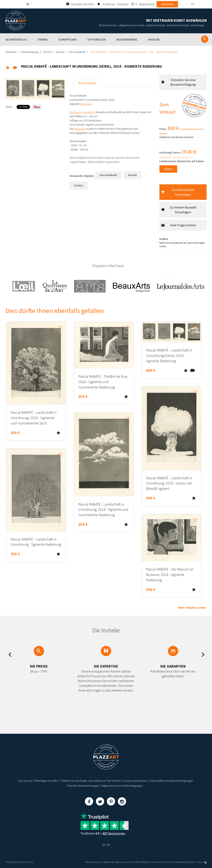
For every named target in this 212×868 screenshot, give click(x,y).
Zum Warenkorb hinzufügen (178, 192)
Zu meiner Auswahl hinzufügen (179, 210)
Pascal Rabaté (77, 52)
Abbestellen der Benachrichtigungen (172, 781)
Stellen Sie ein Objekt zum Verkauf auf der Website (92, 781)
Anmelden (167, 4)
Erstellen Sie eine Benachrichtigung (178, 82)
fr (181, 4)
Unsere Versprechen (136, 781)
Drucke (60, 52)
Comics (47, 52)
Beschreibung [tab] (87, 83)
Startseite (11, 52)
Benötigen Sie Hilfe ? (47, 781)
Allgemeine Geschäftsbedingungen (122, 786)
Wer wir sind (25, 781)
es (203, 4)
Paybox (192, 862)
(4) (104, 845)
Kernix (202, 862)
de (193, 4)
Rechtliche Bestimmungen (84, 786)
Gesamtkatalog (30, 52)
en (187, 4)
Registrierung (147, 4)
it (198, 4)
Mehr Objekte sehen (192, 608)
